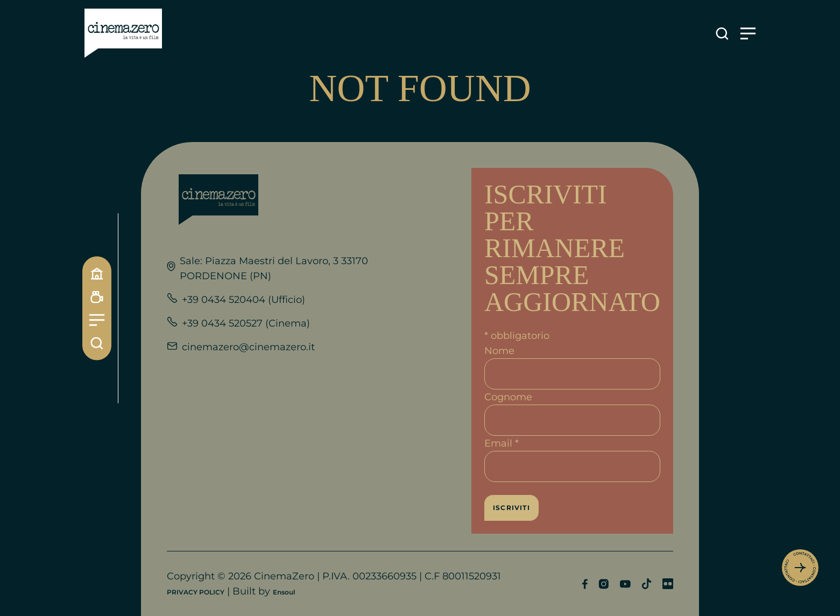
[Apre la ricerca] (722, 34)
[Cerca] (97, 343)
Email (502, 443)
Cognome (508, 397)
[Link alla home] (123, 33)
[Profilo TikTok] (647, 584)
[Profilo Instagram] (603, 584)
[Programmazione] (97, 297)
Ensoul (284, 592)
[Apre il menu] (748, 34)
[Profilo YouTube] (625, 584)
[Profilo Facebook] (585, 584)
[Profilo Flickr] (668, 584)
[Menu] (97, 320)
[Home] (97, 273)
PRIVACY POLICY (196, 592)
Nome (499, 351)
